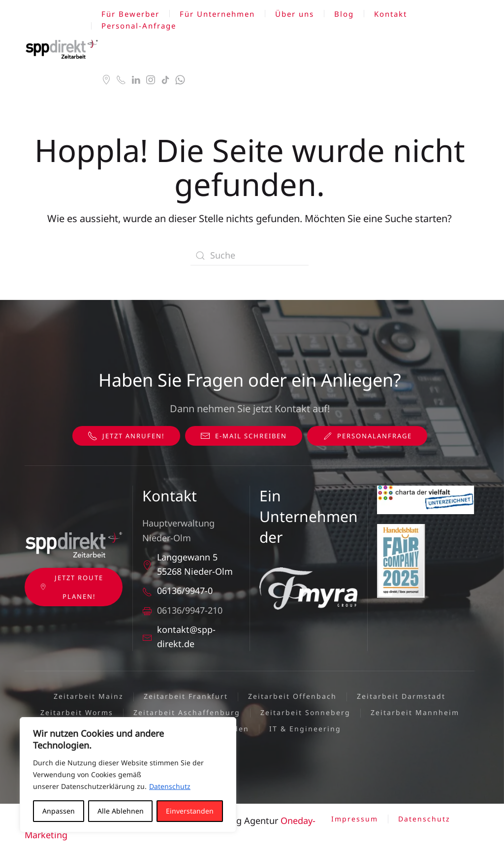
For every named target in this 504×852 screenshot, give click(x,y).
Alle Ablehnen (121, 811)
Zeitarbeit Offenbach (292, 696)
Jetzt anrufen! (126, 436)
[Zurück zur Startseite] (63, 49)
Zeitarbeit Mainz (89, 696)
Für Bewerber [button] (130, 14)
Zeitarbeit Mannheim (415, 712)
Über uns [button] (295, 14)
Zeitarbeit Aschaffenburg (187, 712)
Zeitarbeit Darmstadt (401, 696)
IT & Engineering (305, 729)
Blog (344, 14)
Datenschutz (170, 786)
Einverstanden (190, 811)
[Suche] (250, 256)
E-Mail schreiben (244, 436)
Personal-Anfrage (139, 26)
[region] (128, 775)
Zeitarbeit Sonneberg (305, 712)
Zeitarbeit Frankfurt (186, 696)
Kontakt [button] (391, 14)
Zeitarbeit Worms (77, 712)
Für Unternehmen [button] (217, 14)
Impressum (355, 819)
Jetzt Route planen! (72, 587)
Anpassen (59, 811)
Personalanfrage (367, 436)
